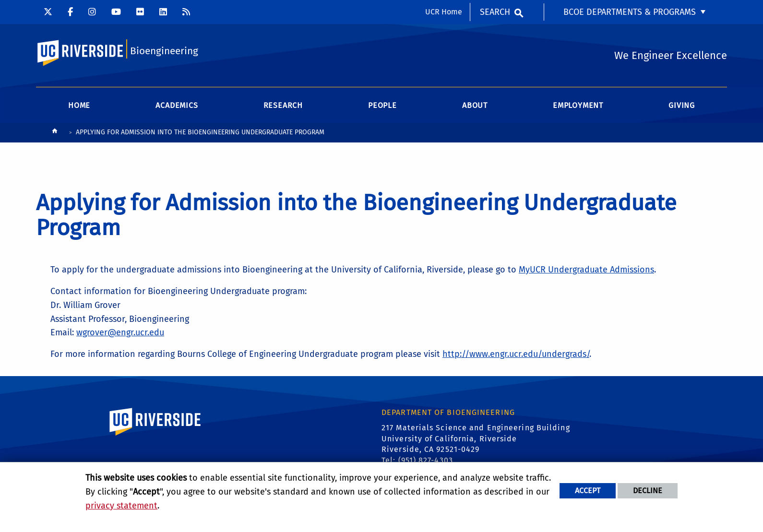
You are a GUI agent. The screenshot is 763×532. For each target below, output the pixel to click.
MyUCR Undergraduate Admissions (586, 270)
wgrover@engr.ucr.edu (120, 332)
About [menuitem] (475, 105)
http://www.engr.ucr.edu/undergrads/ (516, 354)
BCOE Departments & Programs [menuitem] (630, 12)
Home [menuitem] (79, 105)
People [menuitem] (382, 105)
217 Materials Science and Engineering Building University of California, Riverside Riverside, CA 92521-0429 (476, 438)
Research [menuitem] (283, 105)
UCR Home (444, 12)
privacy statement (121, 506)
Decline (648, 491)
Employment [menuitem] (578, 105)
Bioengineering (164, 51)
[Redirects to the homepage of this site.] (55, 133)
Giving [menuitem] (682, 105)
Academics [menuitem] (177, 105)
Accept (588, 491)
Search (495, 12)
